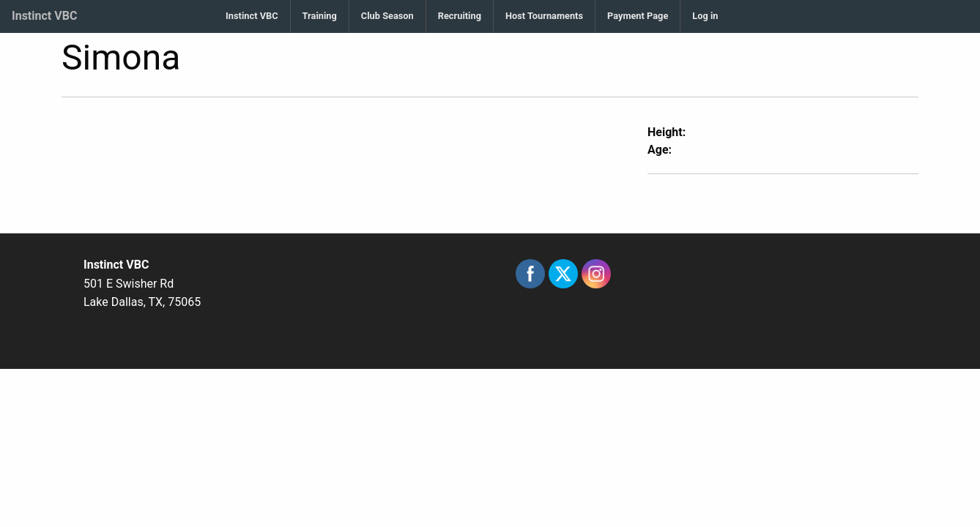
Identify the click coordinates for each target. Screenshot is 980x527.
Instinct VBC (44, 16)
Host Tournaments (544, 16)
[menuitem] (252, 16)
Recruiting (460, 16)
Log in (705, 16)
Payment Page (638, 16)
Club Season (387, 16)
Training (320, 16)
